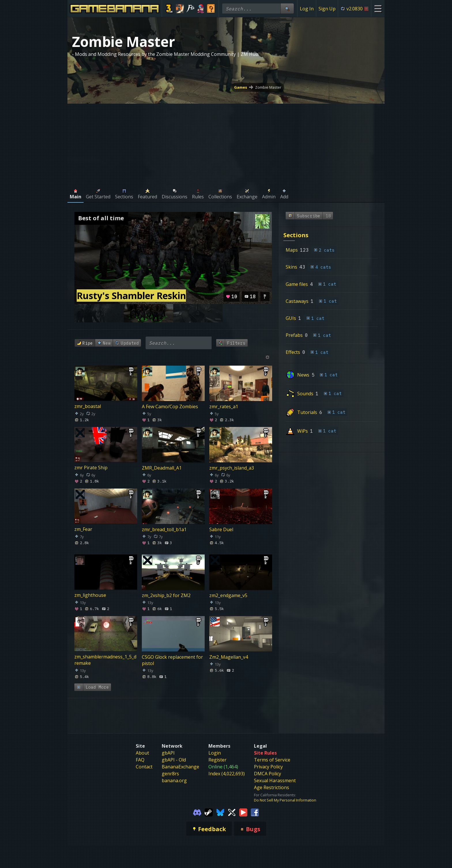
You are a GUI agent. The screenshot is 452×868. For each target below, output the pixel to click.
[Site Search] (287, 8)
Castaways (297, 301)
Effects (293, 352)
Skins (291, 267)
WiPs (303, 431)
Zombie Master (268, 87)
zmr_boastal (88, 406)
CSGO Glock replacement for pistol (172, 660)
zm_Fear (83, 529)
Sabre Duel (221, 529)
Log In (307, 9)
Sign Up (327, 9)
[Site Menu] (378, 8)
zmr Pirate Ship (91, 468)
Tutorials (307, 412)
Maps (292, 250)
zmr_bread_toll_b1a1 (164, 529)
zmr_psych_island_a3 (232, 468)
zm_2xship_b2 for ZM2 (166, 595)
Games (241, 87)
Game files (297, 284)
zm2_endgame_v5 (228, 595)
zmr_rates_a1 (224, 406)
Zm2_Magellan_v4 (229, 657)
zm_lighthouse (90, 595)
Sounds (305, 394)
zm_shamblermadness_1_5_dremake (105, 660)
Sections (296, 235)
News (303, 375)
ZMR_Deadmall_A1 (162, 468)
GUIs (291, 318)
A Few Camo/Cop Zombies (170, 406)
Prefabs (294, 335)
